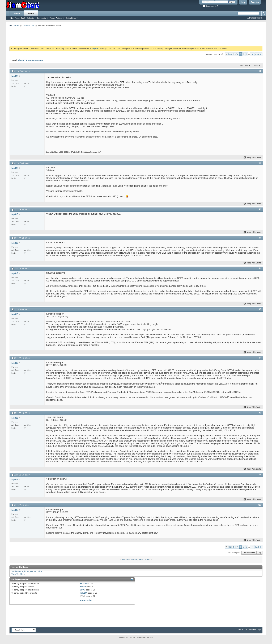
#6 (260, 309)
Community (41, 18)
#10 (259, 505)
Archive (252, 629)
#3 (260, 209)
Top (260, 553)
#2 (260, 163)
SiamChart (243, 629)
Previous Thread (129, 559)
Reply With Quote (252, 158)
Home (17, 14)
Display (256, 65)
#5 (260, 268)
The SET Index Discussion (30, 60)
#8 (260, 413)
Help (243, 2)
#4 (260, 238)
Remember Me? (210, 6)
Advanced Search (255, 18)
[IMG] (83, 590)
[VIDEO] (84, 593)
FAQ (23, 18)
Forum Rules (86, 600)
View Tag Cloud (18, 574)
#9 (260, 474)
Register (255, 2)
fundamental (17, 571)
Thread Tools (244, 65)
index (27, 571)
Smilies (83, 587)
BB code (84, 583)
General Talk (29, 26)
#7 (260, 358)
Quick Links (71, 18)
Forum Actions (56, 18)
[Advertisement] (136, 36)
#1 (260, 71)
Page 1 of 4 (233, 54)
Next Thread (144, 559)
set (32, 571)
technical (38, 571)
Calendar (31, 18)
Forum (31, 14)
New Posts (15, 18)
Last (258, 54)
